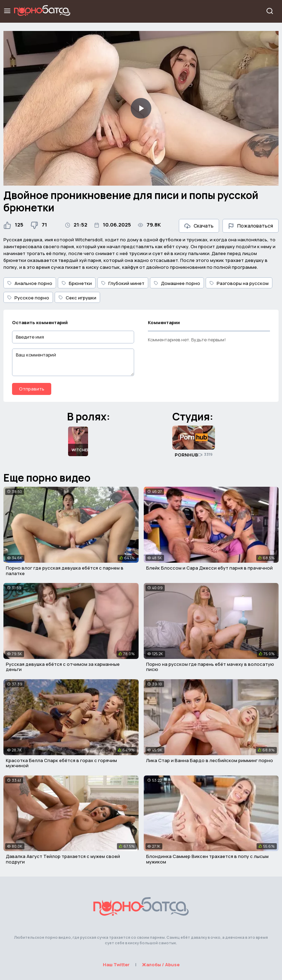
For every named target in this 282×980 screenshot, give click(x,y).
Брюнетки (77, 283)
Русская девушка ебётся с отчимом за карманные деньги (63, 667)
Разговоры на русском (239, 283)
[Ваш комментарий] (73, 362)
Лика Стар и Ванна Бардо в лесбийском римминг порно (210, 760)
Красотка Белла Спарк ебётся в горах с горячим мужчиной (61, 763)
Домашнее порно (177, 283)
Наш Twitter (116, 965)
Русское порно (28, 298)
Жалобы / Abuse (161, 965)
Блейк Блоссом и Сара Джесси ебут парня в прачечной (209, 568)
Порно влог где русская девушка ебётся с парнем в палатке (65, 571)
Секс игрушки (77, 298)
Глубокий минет (123, 283)
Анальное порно (30, 283)
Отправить (32, 389)
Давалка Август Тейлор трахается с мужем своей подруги (63, 859)
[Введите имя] (73, 337)
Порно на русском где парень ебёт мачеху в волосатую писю (210, 667)
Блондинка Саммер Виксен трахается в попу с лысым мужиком (207, 859)
